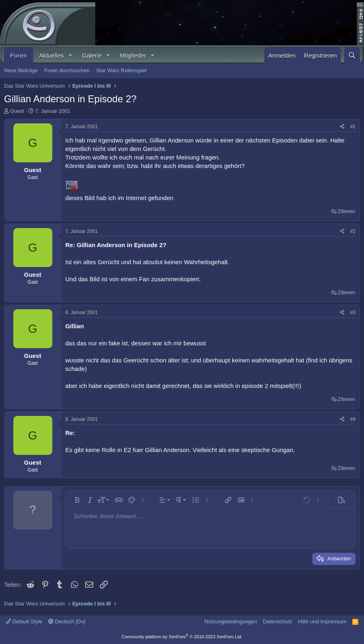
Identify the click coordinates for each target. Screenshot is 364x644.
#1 (353, 127)
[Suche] (352, 55)
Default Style (24, 621)
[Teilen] (342, 127)
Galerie (92, 55)
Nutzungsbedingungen (231, 621)
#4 (353, 419)
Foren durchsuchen (67, 70)
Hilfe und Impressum (322, 621)
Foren (19, 55)
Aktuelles (52, 55)
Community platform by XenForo (182, 637)
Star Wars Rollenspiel (121, 70)
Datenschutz (278, 621)
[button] (70, 55)
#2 (353, 231)
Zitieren (346, 211)
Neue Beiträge (21, 70)
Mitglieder (133, 55)
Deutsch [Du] (67, 621)
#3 (353, 312)
